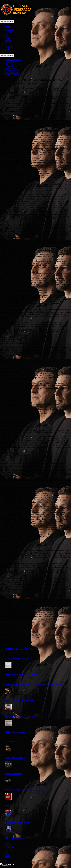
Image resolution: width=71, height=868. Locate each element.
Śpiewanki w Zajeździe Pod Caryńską (20, 716)
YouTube (8, 49)
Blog (7, 43)
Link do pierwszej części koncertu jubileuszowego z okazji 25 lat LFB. (33, 684)
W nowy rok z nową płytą (15, 758)
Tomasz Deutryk (11, 68)
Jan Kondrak (10, 62)
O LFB (7, 26)
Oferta (7, 39)
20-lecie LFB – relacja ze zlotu (17, 822)
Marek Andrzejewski (13, 60)
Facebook (8, 47)
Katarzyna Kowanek (13, 70)
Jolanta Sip (9, 66)
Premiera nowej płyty (13, 774)
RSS (6, 51)
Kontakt (8, 41)
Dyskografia (9, 30)
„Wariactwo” (10, 741)
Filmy (7, 36)
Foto (6, 34)
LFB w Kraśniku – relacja (15, 838)
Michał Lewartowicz (13, 75)
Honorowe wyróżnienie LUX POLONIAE (22, 674)
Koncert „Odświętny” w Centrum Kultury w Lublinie (27, 790)
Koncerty (8, 32)
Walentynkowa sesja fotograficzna (19, 658)
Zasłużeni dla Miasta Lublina (17, 806)
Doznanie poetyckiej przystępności (19, 700)
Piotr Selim (9, 64)
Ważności (8, 28)
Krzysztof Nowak (11, 73)
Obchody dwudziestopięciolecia (17, 732)
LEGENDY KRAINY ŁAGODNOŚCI (20, 649)
